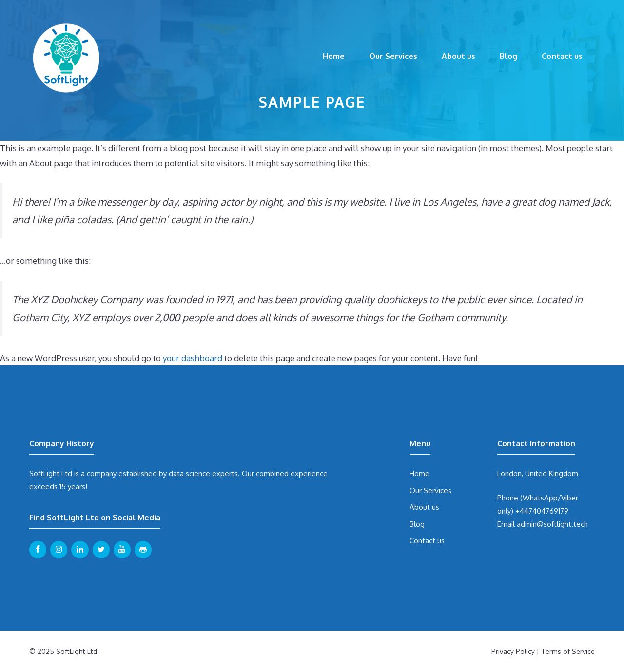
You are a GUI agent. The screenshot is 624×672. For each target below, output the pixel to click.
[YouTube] (122, 550)
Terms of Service (568, 651)
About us (458, 56)
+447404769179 (542, 511)
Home (334, 56)
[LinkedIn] (80, 550)
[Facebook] (38, 550)
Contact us (562, 56)
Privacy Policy (513, 651)
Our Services (393, 56)
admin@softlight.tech (552, 524)
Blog (508, 56)
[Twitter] (101, 550)
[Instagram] (59, 550)
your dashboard (193, 358)
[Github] (143, 550)
